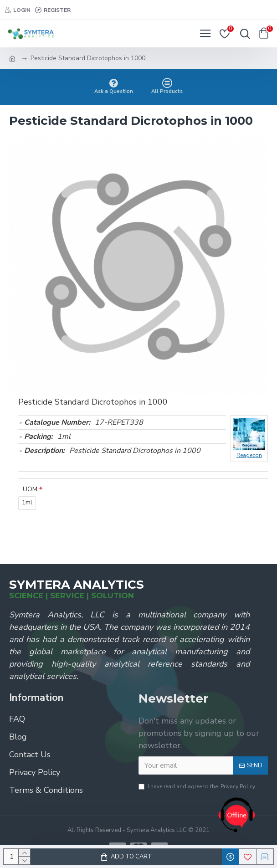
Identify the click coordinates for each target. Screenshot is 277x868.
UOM (30, 489)
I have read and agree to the (197, 786)
